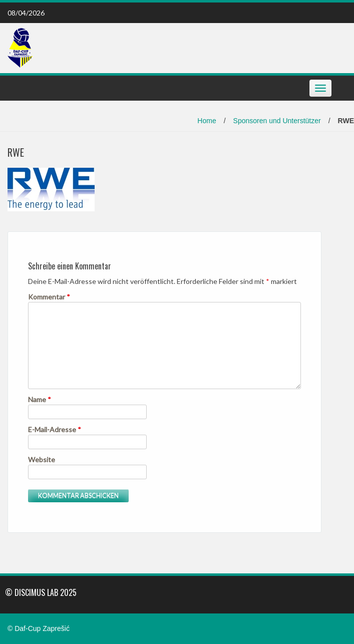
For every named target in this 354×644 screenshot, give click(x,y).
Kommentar (49, 297)
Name (40, 399)
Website (42, 459)
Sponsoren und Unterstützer (277, 121)
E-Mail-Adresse (55, 429)
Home (207, 121)
